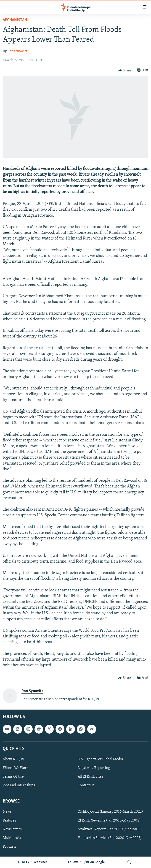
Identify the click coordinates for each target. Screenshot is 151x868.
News (7, 812)
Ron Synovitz (17, 51)
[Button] (125, 71)
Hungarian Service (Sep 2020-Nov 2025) (110, 838)
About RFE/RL (14, 759)
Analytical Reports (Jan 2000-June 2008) (110, 829)
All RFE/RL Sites (90, 777)
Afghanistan (15, 20)
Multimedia (12, 838)
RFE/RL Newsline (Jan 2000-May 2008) (109, 820)
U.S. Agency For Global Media (100, 759)
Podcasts (9, 846)
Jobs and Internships (19, 785)
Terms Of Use (13, 777)
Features (9, 820)
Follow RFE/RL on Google (86, 862)
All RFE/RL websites (33, 862)
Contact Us (86, 785)
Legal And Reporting (94, 768)
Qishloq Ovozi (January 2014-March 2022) (110, 812)
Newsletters (12, 829)
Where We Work (16, 768)
